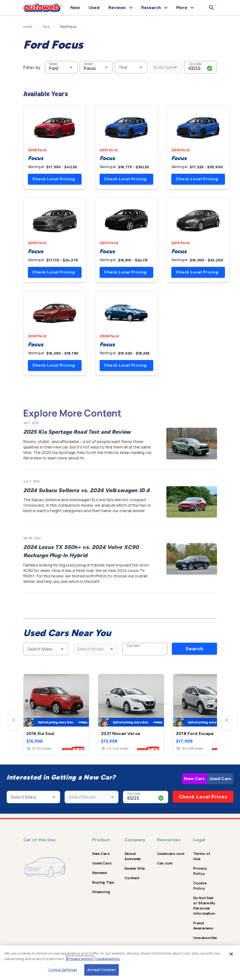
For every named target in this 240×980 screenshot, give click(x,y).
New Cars (194, 779)
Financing (101, 892)
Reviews (100, 873)
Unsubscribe (205, 938)
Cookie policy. (108, 959)
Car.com (165, 863)
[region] (120, 963)
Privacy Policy (200, 871)
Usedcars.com (171, 854)
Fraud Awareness (203, 926)
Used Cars (220, 779)
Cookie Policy (200, 886)
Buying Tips (103, 882)
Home (28, 27)
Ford (46, 27)
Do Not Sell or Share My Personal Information (204, 906)
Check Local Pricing (54, 179)
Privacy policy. (80, 959)
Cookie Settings (63, 970)
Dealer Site (135, 868)
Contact (132, 878)
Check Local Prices (203, 797)
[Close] (231, 954)
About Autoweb (133, 856)
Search (194, 649)
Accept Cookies (102, 970)
